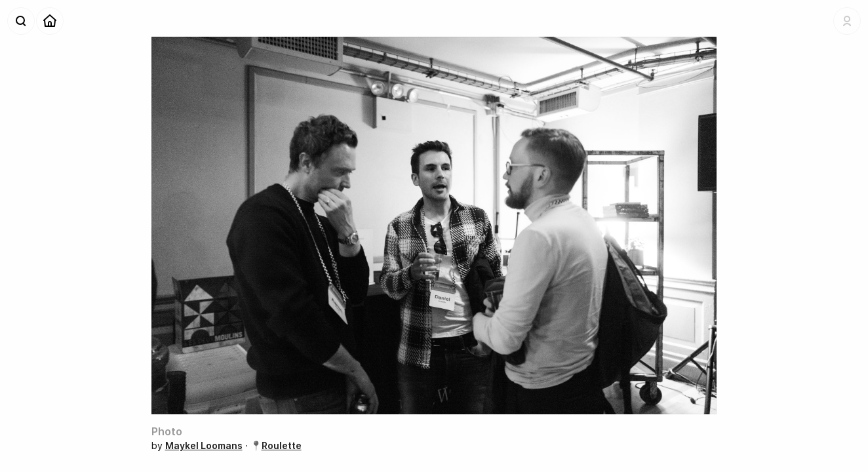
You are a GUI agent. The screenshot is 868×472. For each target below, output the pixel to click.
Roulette (282, 445)
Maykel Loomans (204, 445)
